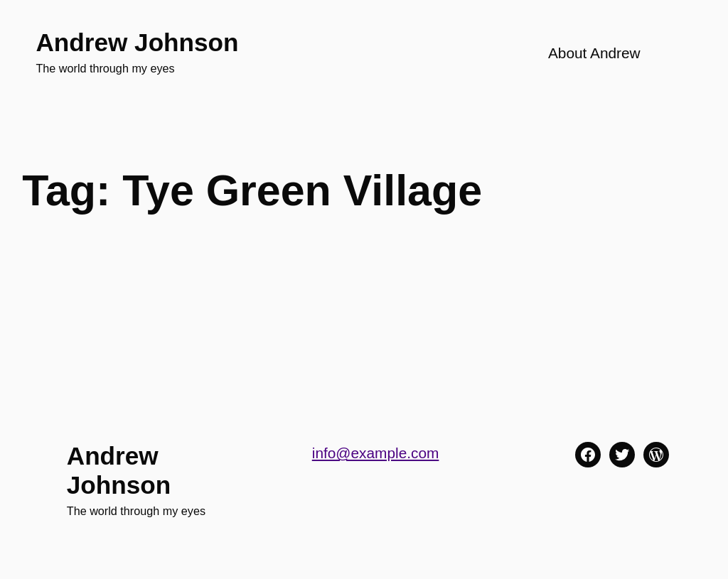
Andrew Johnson (137, 42)
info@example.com (376, 453)
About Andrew (594, 53)
